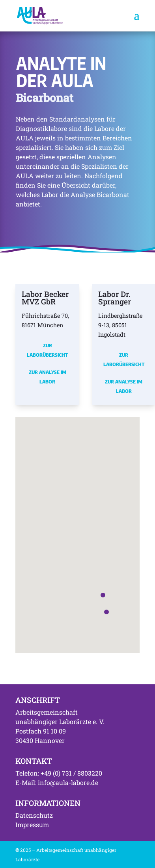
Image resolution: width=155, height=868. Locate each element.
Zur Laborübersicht (47, 350)
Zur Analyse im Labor (48, 377)
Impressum (32, 825)
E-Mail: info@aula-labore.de (57, 782)
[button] (106, 612)
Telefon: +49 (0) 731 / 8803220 (59, 773)
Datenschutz (34, 815)
